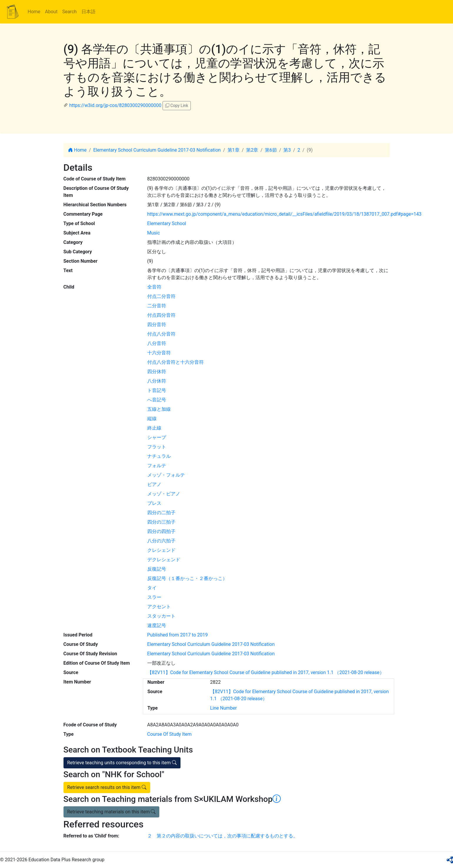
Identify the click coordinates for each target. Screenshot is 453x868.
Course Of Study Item (169, 734)
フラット (157, 447)
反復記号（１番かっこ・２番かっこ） (187, 578)
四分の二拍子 (161, 513)
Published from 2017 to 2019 (178, 635)
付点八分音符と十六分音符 (175, 362)
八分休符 (157, 381)
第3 (287, 150)
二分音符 (157, 306)
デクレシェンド (164, 560)
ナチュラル (159, 456)
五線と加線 (159, 409)
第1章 (234, 150)
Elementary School (167, 223)
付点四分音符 (161, 315)
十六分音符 (159, 353)
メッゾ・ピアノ (164, 494)
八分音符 (157, 343)
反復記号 (157, 569)
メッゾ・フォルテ (166, 475)
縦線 (152, 419)
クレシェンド (161, 550)
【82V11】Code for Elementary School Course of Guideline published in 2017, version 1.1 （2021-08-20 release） (266, 672)
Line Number (224, 708)
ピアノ (154, 484)
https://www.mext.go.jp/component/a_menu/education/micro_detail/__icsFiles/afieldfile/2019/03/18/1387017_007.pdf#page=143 (284, 214)
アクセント (159, 607)
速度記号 (157, 625)
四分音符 (157, 325)
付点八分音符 (161, 334)
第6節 (271, 150)
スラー (154, 597)
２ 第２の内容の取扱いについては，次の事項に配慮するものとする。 (223, 836)
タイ (152, 588)
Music (154, 233)
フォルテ (157, 466)
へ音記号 (157, 400)
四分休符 (157, 372)
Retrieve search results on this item (107, 787)
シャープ (157, 437)
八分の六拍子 (161, 541)
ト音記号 (157, 390)
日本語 (88, 12)
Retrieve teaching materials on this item (112, 812)
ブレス (154, 503)
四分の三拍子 (161, 522)
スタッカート (161, 616)
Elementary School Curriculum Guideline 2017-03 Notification (157, 150)
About (51, 12)
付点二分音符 (161, 296)
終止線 (154, 428)
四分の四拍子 (161, 531)
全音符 (154, 287)
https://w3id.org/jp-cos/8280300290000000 (115, 105)
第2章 (252, 150)
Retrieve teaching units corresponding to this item (122, 763)
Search (70, 12)
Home (34, 12)
